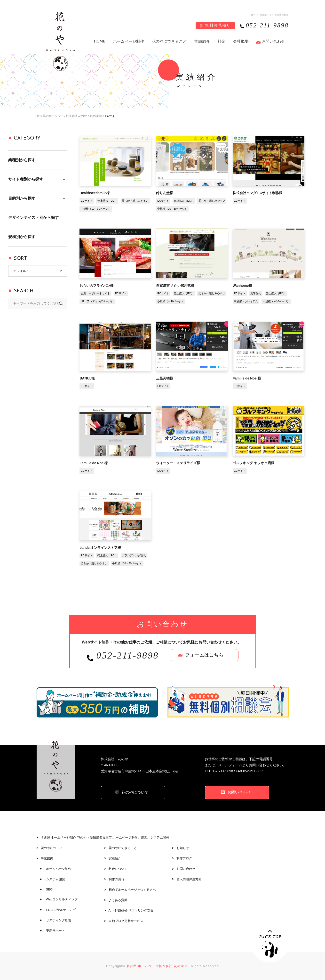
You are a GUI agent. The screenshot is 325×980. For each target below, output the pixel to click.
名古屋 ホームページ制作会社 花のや (155, 966)
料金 (222, 41)
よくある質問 (118, 900)
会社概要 (241, 41)
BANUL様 (87, 378)
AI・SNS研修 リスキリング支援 (131, 910)
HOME (100, 41)
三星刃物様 (165, 378)
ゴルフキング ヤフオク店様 (254, 463)
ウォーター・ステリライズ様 (178, 463)
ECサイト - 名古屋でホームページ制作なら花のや (270, 15)
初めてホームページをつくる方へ (132, 890)
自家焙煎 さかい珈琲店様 (175, 286)
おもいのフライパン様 (96, 286)
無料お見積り (218, 25)
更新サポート (55, 931)
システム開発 (55, 879)
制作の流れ (116, 879)
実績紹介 (202, 41)
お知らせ (183, 848)
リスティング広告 (59, 920)
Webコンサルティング (62, 899)
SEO (49, 889)
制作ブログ (184, 858)
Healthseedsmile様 (95, 193)
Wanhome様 (242, 286)
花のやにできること (169, 41)
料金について (118, 869)
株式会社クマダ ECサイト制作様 (258, 193)
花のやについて (52, 848)
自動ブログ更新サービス (126, 921)
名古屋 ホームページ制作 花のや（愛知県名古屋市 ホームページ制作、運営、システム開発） (107, 837)
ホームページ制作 (128, 41)
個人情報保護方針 (189, 879)
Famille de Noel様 (247, 378)
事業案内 (47, 858)
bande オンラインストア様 (100, 548)
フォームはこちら (204, 655)
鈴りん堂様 (165, 193)
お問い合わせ (273, 41)
